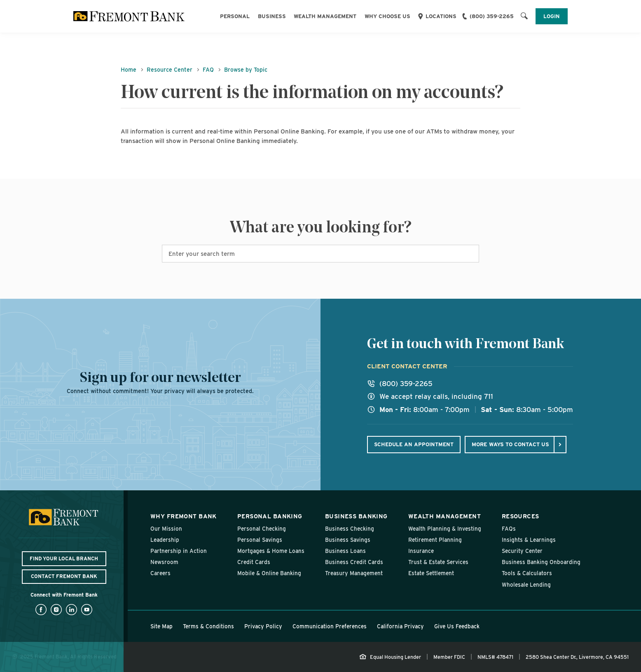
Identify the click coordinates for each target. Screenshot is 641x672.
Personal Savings (260, 540)
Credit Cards (254, 562)
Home (129, 70)
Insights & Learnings (529, 540)
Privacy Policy (263, 626)
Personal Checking (262, 529)
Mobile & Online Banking (269, 573)
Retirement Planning (435, 540)
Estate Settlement (431, 573)
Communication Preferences (330, 626)
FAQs (509, 529)
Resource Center (170, 70)
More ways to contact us (510, 444)
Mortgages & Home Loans (271, 551)
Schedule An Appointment (414, 444)
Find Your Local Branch (64, 558)
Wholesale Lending (526, 585)
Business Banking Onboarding (541, 562)
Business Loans (345, 551)
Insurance (421, 551)
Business (272, 16)
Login (552, 16)
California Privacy (400, 626)
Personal (235, 16)
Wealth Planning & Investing (445, 529)
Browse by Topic (246, 70)
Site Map (161, 626)
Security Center (522, 551)
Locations (441, 16)
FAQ (208, 70)
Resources (521, 516)
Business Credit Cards (354, 562)
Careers (160, 573)
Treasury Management (354, 573)
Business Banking (356, 516)
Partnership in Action (179, 551)
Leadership (165, 540)
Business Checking (350, 529)
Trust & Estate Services (438, 562)
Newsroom (164, 562)
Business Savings (348, 540)
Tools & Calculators (527, 573)
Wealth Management (325, 16)
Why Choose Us (387, 16)
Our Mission (166, 529)
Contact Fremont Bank (64, 576)
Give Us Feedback (457, 626)
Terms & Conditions (208, 626)
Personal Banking (270, 516)
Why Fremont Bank (184, 516)
